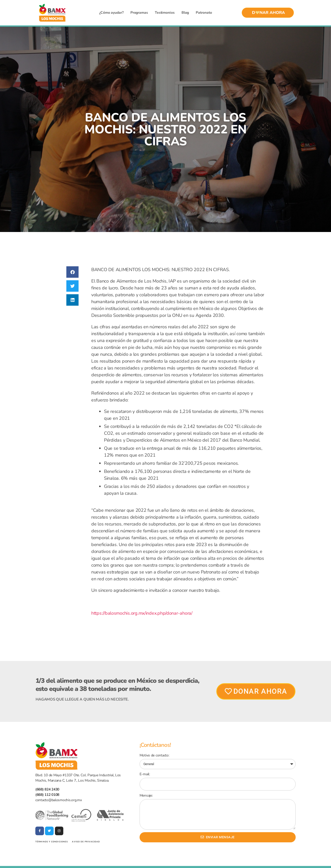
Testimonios (165, 13)
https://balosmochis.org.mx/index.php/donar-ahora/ (142, 613)
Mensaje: (146, 795)
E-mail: (145, 774)
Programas (139, 13)
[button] (72, 272)
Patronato (204, 13)
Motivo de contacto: (154, 755)
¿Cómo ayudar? (111, 13)
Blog (185, 13)
